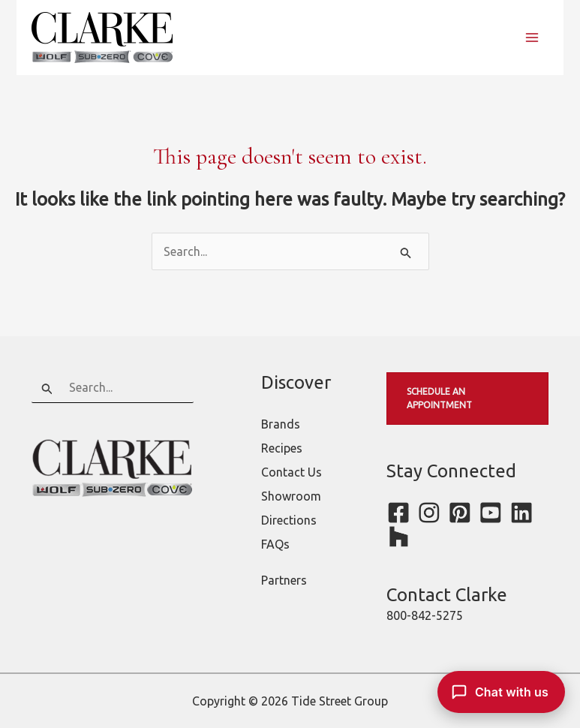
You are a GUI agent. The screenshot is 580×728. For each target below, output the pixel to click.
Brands (281, 424)
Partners (284, 580)
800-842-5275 (425, 615)
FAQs (275, 544)
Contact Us (292, 472)
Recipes (282, 448)
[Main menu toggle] (532, 38)
